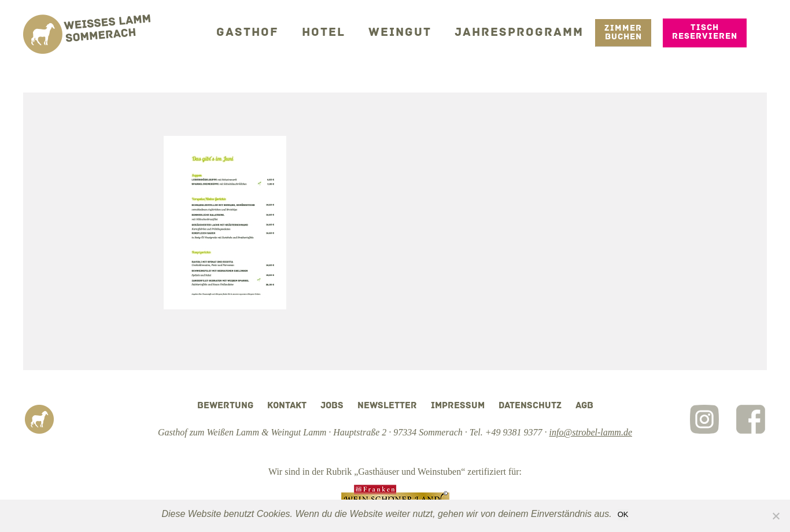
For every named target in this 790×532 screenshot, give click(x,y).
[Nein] (776, 516)
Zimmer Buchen (623, 32)
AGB (584, 406)
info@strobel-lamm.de (591, 432)
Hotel (341, 32)
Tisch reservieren (705, 31)
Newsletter (387, 406)
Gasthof (270, 32)
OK (623, 514)
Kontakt (287, 406)
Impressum (458, 406)
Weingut (413, 32)
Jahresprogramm (524, 32)
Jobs (332, 406)
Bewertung (225, 406)
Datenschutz (530, 406)
